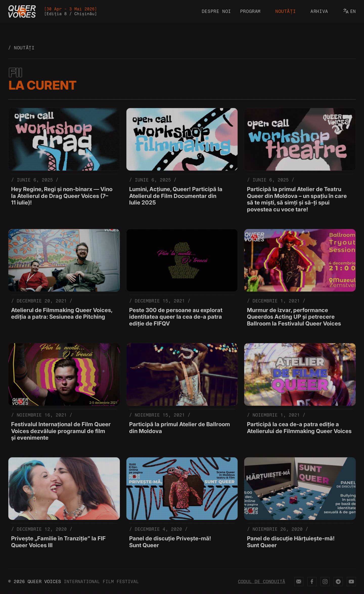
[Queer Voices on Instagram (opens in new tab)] (325, 582)
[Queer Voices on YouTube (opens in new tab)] (351, 582)
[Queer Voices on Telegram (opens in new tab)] (338, 582)
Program (250, 11)
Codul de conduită (261, 582)
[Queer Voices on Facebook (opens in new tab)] (312, 582)
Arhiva (319, 11)
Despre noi (216, 11)
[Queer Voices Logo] (22, 11)
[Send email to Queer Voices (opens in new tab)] (299, 582)
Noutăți (286, 11)
